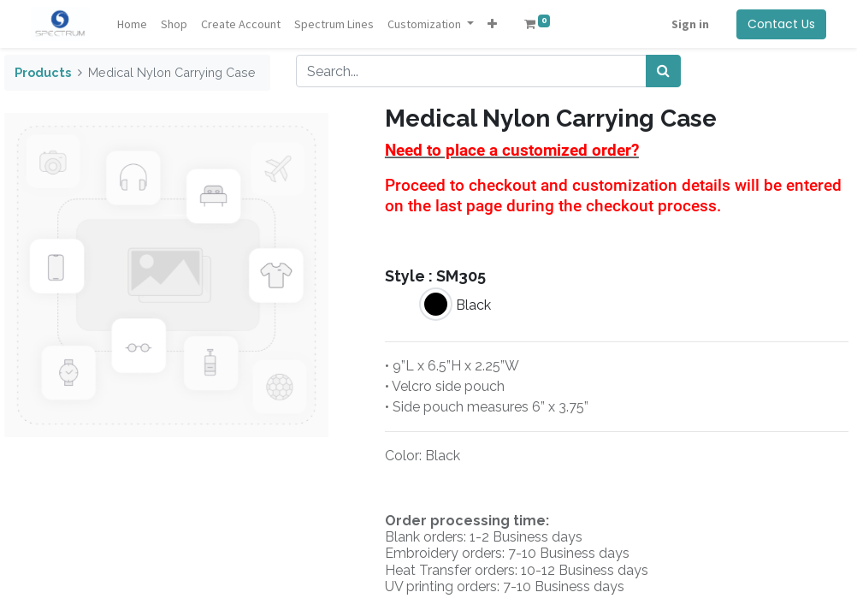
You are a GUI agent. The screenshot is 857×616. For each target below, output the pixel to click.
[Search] (663, 71)
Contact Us (781, 24)
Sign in (690, 24)
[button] (492, 24)
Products (43, 72)
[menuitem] (132, 24)
